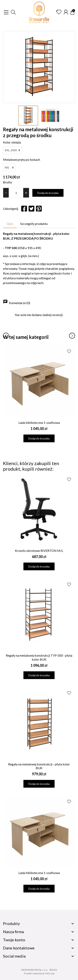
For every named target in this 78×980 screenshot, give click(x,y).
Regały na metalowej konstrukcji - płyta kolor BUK (39, 766)
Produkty (11, 923)
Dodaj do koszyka (48, 193)
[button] (13, 12)
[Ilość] (16, 193)
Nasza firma (13, 932)
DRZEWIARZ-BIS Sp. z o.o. (35, 970)
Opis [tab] (10, 224)
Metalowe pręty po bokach (22, 159)
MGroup (50, 973)
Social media (14, 956)
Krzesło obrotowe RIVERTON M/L (39, 551)
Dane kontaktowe (19, 948)
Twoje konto (14, 940)
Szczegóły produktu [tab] (34, 224)
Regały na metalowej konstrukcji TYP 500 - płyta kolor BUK (39, 657)
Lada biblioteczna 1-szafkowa (39, 423)
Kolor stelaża (12, 142)
